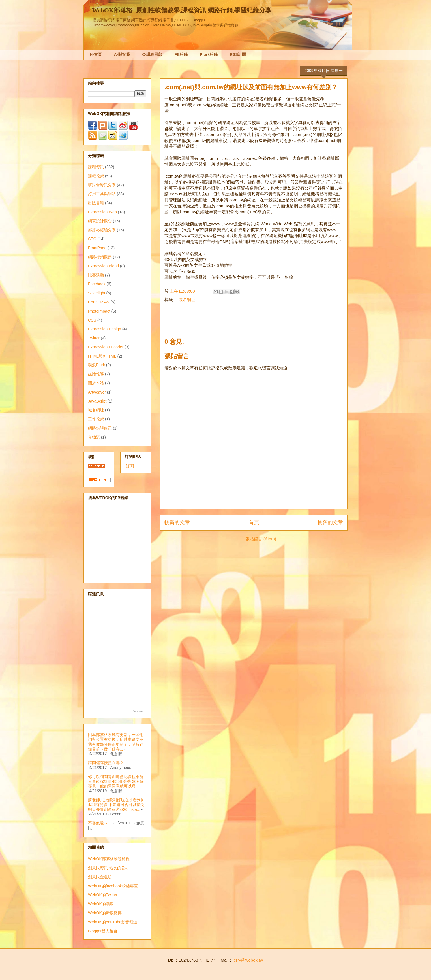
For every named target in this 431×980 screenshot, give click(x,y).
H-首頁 (96, 54)
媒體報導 (96, 374)
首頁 (254, 522)
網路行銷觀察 (100, 257)
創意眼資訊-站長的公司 (109, 868)
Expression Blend (103, 266)
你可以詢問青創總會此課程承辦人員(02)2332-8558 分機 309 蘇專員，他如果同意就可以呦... (116, 781)
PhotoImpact (99, 311)
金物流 (94, 437)
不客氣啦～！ (100, 823)
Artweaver (97, 392)
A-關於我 (122, 54)
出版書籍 (96, 203)
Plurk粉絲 (209, 54)
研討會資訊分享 (102, 185)
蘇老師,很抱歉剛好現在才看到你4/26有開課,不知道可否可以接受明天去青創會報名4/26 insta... (116, 805)
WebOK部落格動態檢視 (109, 859)
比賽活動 (96, 275)
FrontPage (97, 248)
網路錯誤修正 (100, 428)
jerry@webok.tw (248, 960)
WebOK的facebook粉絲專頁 (113, 886)
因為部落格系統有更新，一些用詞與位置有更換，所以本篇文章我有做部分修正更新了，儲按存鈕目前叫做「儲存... (116, 742)
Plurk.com (138, 711)
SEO (92, 239)
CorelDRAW (99, 302)
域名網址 (187, 300)
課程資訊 (96, 167)
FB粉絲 (181, 54)
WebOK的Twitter (103, 895)
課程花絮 (96, 176)
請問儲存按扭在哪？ (106, 763)
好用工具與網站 (102, 194)
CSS (92, 320)
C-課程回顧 (152, 54)
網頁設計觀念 (100, 221)
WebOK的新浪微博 (105, 913)
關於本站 (96, 383)
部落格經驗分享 (102, 230)
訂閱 (130, 466)
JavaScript (97, 401)
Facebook (97, 284)
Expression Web (102, 212)
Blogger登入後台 (103, 931)
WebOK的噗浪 (101, 904)
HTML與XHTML (102, 356)
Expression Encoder (106, 347)
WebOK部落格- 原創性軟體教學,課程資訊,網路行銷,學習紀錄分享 (182, 10)
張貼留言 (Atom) (261, 539)
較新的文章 (177, 522)
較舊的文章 (330, 522)
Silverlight (97, 293)
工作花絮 (96, 419)
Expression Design (105, 329)
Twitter (94, 338)
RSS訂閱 (238, 54)
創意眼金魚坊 (100, 877)
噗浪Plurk (97, 365)
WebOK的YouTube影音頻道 (113, 922)
